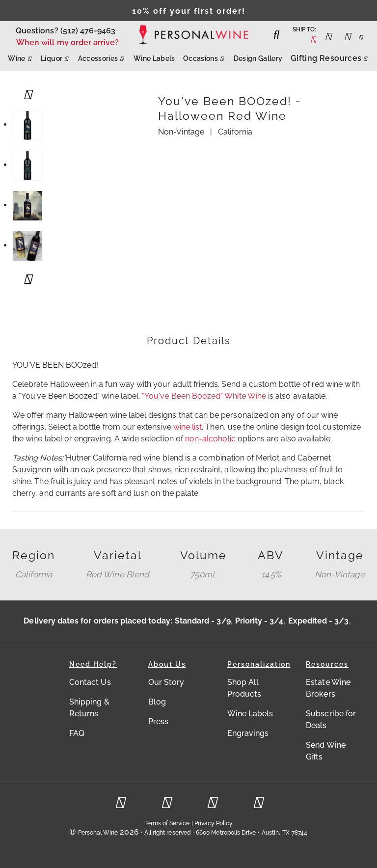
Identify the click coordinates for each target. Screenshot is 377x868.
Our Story (166, 682)
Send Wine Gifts (326, 751)
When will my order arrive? (68, 42)
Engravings (248, 733)
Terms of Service (167, 823)
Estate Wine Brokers (328, 688)
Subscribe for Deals (331, 719)
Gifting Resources (330, 56)
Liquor (55, 56)
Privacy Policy (214, 823)
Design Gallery (258, 58)
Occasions (204, 56)
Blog (157, 702)
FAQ (77, 733)
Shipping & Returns (89, 708)
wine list (188, 427)
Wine (20, 56)
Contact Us (90, 682)
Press (158, 721)
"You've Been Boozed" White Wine (204, 396)
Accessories (102, 56)
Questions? (37, 31)
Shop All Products (244, 688)
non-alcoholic (210, 439)
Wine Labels (154, 58)
